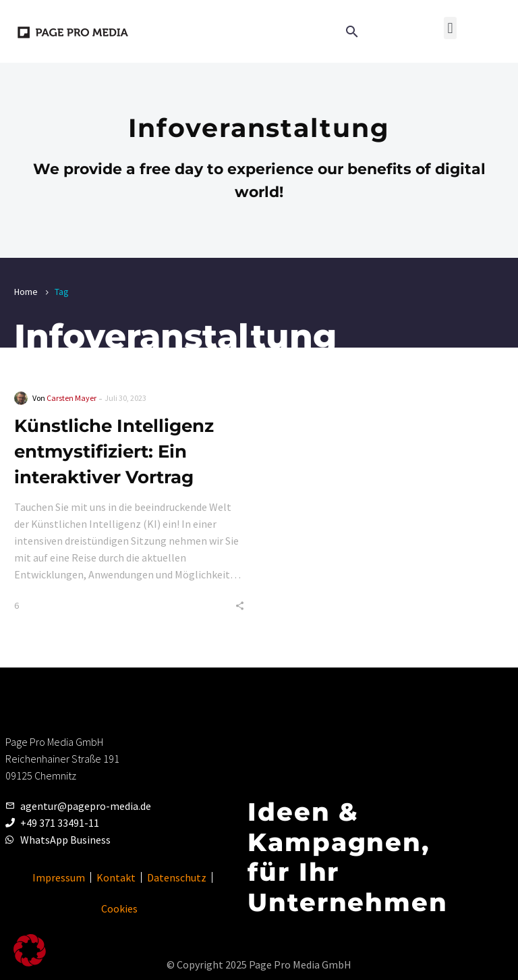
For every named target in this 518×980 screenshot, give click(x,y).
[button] (450, 28)
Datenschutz (177, 877)
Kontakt (116, 877)
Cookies (119, 908)
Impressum (59, 877)
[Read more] (382, 31)
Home (26, 292)
